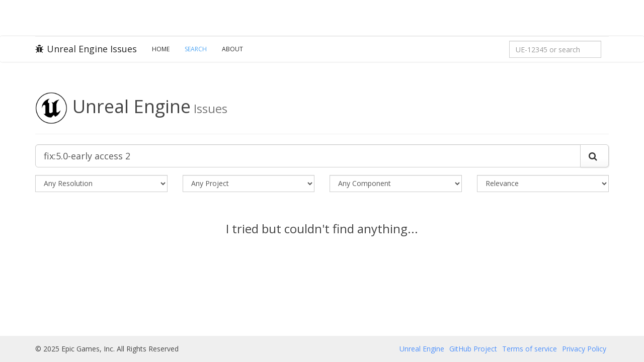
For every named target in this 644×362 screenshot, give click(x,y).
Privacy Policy (584, 349)
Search (196, 49)
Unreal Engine (422, 349)
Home (161, 49)
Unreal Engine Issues (86, 49)
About (232, 49)
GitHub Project (473, 349)
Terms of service (530, 349)
